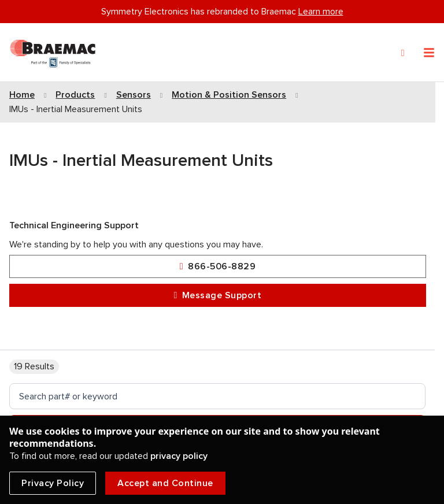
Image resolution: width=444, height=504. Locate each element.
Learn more (321, 12)
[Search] (403, 53)
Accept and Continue (165, 483)
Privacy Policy (53, 483)
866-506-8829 (218, 267)
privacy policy (179, 456)
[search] (217, 396)
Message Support (218, 296)
